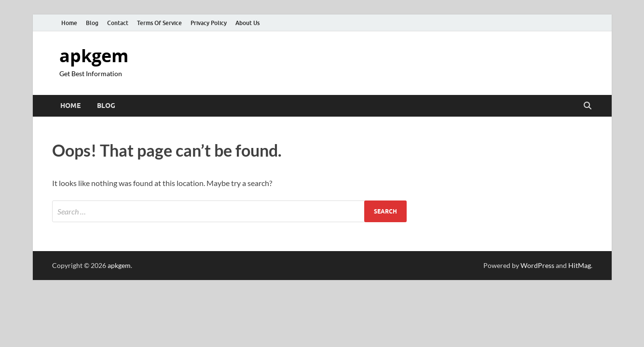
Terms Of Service (159, 23)
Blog (92, 23)
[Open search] (588, 106)
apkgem (94, 56)
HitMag (580, 265)
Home (69, 23)
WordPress (537, 265)
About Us (247, 23)
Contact (118, 23)
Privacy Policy (209, 23)
